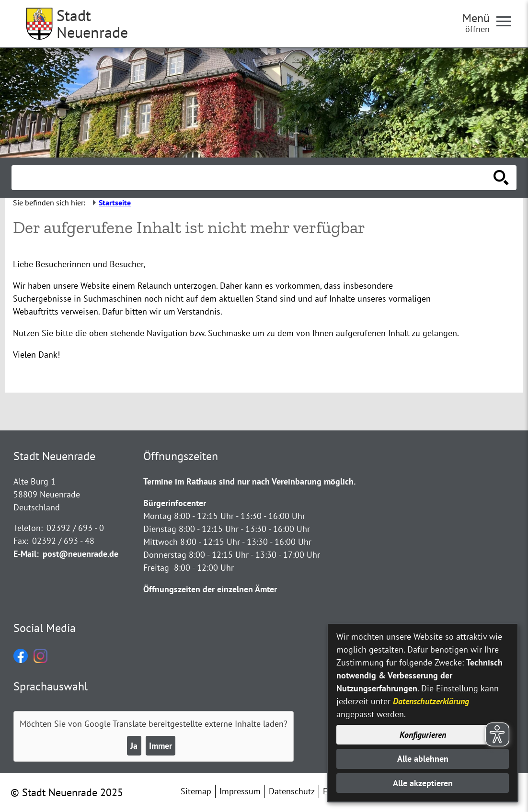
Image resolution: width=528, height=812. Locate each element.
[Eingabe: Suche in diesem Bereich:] (253, 178)
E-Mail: (26, 554)
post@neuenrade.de (80, 554)
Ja (134, 746)
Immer (161, 746)
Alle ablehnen (423, 759)
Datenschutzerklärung (431, 701)
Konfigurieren (423, 735)
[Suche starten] (501, 178)
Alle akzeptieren (423, 783)
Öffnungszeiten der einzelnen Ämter (210, 589)
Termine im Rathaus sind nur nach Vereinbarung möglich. (249, 481)
